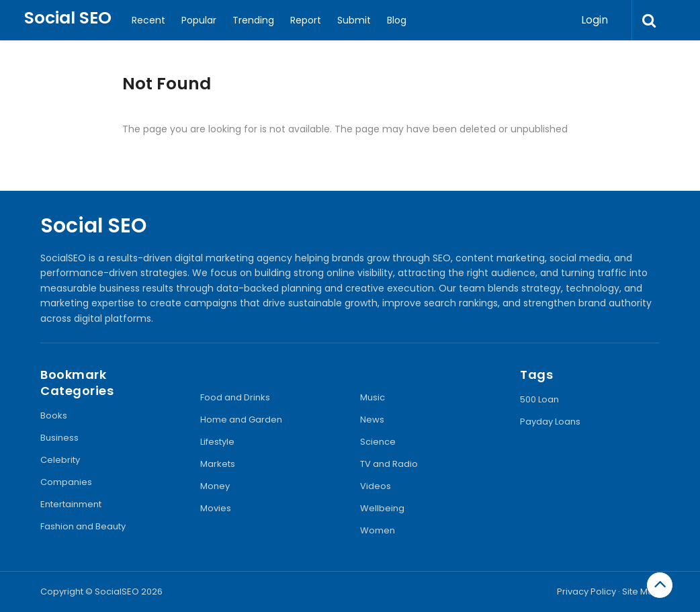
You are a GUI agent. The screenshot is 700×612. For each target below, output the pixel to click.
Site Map (641, 592)
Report (306, 20)
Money (215, 486)
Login (595, 20)
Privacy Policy (586, 592)
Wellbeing (382, 508)
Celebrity (60, 460)
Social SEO (68, 18)
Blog (397, 20)
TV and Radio (389, 464)
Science (378, 442)
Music (373, 397)
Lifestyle (217, 442)
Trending (253, 20)
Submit (354, 20)
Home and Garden (241, 420)
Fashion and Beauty (83, 526)
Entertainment (71, 504)
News (372, 420)
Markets (218, 464)
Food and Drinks (235, 397)
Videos (376, 486)
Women (378, 530)
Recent (148, 20)
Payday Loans (550, 422)
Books (54, 416)
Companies (66, 482)
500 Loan (539, 399)
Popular (199, 20)
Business (59, 438)
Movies (216, 508)
